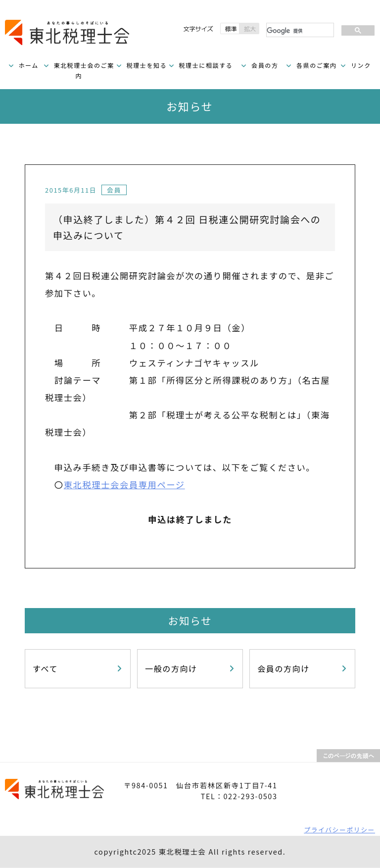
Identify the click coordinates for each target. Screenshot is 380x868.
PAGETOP (348, 756)
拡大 (249, 28)
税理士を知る (147, 65)
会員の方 (265, 65)
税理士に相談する (206, 65)
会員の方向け (284, 668)
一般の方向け (171, 668)
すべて (45, 668)
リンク (361, 65)
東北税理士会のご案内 (84, 70)
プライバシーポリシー (339, 830)
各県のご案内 (317, 65)
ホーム (28, 65)
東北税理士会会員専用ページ (124, 485)
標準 (230, 28)
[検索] (299, 31)
